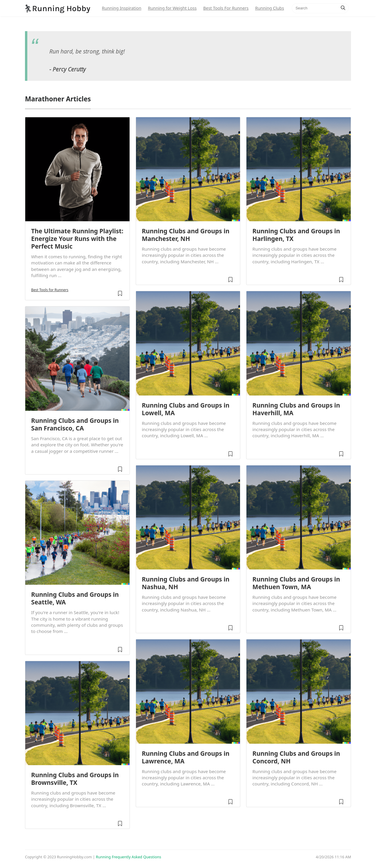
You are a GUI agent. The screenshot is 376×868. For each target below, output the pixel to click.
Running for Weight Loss (172, 8)
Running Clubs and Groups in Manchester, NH (186, 235)
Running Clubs (270, 8)
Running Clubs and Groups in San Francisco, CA (75, 424)
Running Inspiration (122, 8)
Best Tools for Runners (50, 290)
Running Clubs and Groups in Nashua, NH (186, 583)
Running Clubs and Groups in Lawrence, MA (186, 757)
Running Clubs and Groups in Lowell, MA (186, 409)
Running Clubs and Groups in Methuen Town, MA (296, 583)
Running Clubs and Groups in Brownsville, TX (75, 779)
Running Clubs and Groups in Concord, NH (296, 757)
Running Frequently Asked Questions (128, 857)
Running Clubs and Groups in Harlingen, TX (296, 235)
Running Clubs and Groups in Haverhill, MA (296, 409)
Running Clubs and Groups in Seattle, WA (75, 598)
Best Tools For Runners (226, 8)
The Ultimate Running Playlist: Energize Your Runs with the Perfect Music (77, 239)
